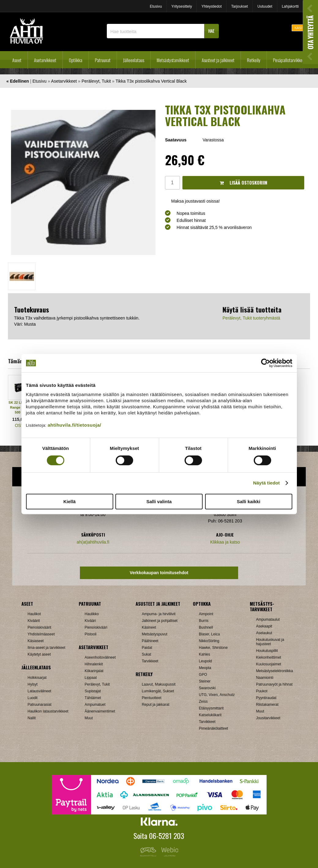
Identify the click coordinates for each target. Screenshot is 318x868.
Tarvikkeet (150, 661)
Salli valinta (159, 501)
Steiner (205, 681)
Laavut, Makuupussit (159, 684)
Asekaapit (264, 626)
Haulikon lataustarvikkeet (48, 711)
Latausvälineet (39, 691)
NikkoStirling (209, 641)
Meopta (205, 668)
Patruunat (103, 60)
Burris (204, 621)
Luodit (33, 698)
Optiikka (76, 60)
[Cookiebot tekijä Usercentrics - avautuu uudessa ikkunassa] (266, 363)
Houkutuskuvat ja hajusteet (270, 642)
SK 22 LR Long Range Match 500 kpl (21, 407)
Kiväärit (34, 621)
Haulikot (34, 614)
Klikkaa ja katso (225, 542)
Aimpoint (206, 614)
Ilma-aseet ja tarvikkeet (46, 648)
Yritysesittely (182, 6)
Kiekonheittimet (268, 657)
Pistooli (91, 634)
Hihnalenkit (94, 664)
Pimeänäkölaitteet (213, 728)
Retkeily (254, 60)
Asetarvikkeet (45, 60)
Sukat (146, 654)
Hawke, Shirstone (213, 648)
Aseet (17, 60)
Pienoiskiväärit (39, 627)
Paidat (147, 648)
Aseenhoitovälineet (100, 657)
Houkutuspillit (267, 651)
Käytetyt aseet (39, 654)
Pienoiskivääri (96, 627)
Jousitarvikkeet (268, 718)
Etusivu (156, 6)
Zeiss (203, 702)
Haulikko (92, 614)
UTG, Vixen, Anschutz (217, 695)
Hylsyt (33, 684)
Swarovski (207, 688)
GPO (203, 675)
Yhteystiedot (211, 6)
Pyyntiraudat (266, 698)
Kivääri (90, 621)
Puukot (262, 691)
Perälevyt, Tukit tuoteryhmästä (251, 318)
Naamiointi (265, 678)
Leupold (206, 661)
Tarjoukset (239, 6)
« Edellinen (18, 81)
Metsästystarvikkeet (173, 60)
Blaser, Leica (210, 634)
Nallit (32, 718)
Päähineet (150, 641)
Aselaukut (264, 633)
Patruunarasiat (39, 705)
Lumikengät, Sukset (158, 691)
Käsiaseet (36, 641)
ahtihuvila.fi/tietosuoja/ (75, 425)
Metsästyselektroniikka (274, 671)
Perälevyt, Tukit (96, 81)
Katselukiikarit (210, 715)
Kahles (205, 654)
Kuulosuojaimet (268, 664)
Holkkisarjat (37, 678)
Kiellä (69, 501)
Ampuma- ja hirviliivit (159, 614)
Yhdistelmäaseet (41, 634)
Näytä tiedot (266, 483)
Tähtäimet (93, 698)
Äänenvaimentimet (100, 711)
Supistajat (93, 691)
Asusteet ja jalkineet (218, 60)
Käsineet (149, 627)
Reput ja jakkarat (155, 705)
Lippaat (91, 678)
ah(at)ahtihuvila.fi (93, 542)
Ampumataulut (268, 619)
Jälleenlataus (134, 60)
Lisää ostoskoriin (243, 183)
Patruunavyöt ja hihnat (274, 684)
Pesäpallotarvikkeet (289, 60)
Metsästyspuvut (154, 634)
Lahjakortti (290, 6)
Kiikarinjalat (94, 671)
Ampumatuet (95, 705)
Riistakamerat (267, 705)
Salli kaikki (249, 501)
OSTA (20, 425)
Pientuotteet (152, 698)
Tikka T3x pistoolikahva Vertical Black (151, 81)
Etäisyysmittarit (211, 708)
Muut (89, 718)
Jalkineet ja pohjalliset (160, 621)
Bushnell (206, 627)
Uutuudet (265, 6)
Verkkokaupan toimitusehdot (159, 573)
